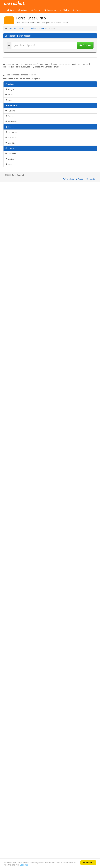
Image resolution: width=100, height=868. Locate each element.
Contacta (90, 179)
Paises (77, 10)
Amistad (23, 10)
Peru (9, 164)
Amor (9, 95)
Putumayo (43, 28)
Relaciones (11, 121)
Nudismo (10, 111)
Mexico (10, 159)
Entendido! (88, 863)
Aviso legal (69, 179)
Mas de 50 (11, 143)
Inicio (11, 10)
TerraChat (12, 28)
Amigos (10, 89)
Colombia (32, 28)
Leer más (24, 865)
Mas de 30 (11, 138)
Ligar (9, 100)
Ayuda (80, 179)
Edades (64, 10)
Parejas (10, 116)
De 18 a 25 (11, 132)
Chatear (36, 10)
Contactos (50, 10)
